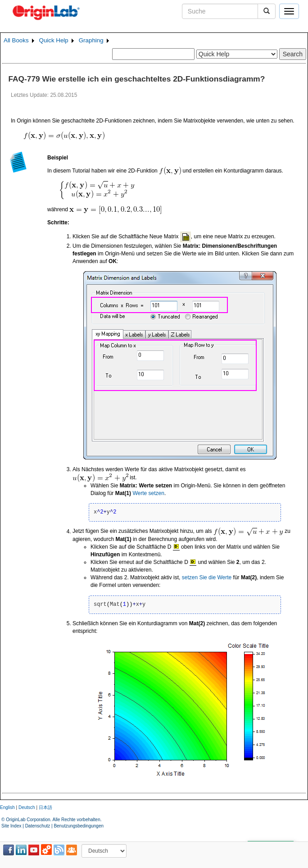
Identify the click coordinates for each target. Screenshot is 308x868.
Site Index (11, 826)
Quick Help (54, 40)
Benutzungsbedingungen (79, 826)
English (7, 807)
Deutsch (27, 807)
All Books (16, 40)
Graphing (91, 40)
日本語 (45, 807)
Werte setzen (148, 493)
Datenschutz (38, 826)
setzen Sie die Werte (207, 577)
